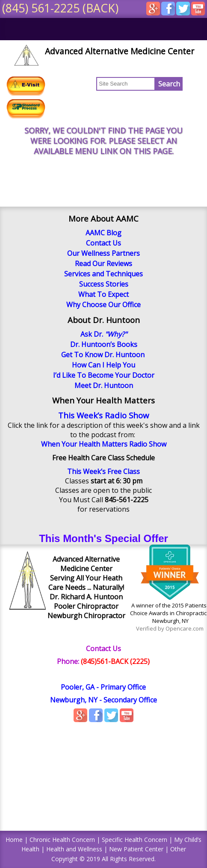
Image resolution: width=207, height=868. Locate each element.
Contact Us (103, 649)
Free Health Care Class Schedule (103, 458)
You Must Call (104, 500)
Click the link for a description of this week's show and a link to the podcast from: (104, 430)
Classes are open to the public (103, 490)
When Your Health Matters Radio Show (104, 444)
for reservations (103, 509)
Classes (104, 481)
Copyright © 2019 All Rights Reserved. (103, 859)
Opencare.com (185, 628)
